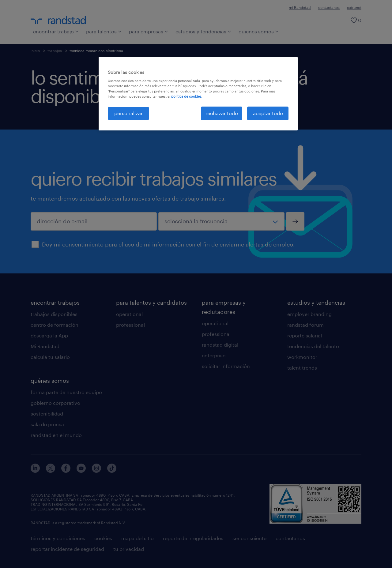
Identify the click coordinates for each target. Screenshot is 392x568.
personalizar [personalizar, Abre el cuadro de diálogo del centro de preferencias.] (128, 113)
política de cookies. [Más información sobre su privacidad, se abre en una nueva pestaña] (187, 96)
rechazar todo (222, 113)
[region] (198, 94)
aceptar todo (268, 113)
